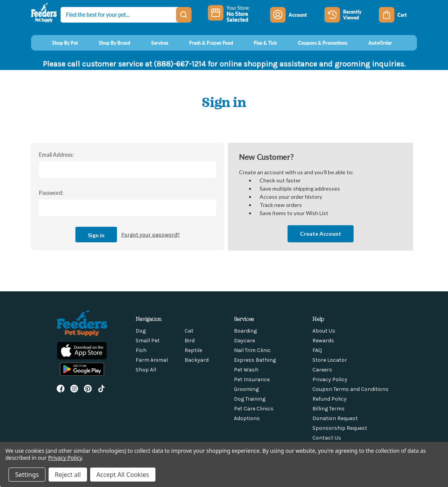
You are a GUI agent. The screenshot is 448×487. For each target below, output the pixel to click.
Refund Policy (329, 399)
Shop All (146, 370)
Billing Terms (329, 409)
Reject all (68, 475)
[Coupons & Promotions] (315, 43)
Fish (141, 350)
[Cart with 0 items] (398, 15)
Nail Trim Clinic (252, 350)
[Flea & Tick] (258, 43)
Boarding (245, 331)
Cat (189, 331)
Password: (51, 193)
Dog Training (250, 399)
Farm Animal (152, 360)
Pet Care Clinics (254, 409)
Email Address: (56, 154)
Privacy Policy (330, 379)
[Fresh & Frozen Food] (204, 43)
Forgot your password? (151, 235)
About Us (324, 331)
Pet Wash (246, 370)
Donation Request (335, 418)
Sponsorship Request (340, 428)
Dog (141, 331)
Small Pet (148, 341)
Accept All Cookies (123, 475)
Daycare (244, 341)
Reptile (193, 350)
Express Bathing (255, 360)
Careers (322, 370)
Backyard (197, 360)
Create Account (321, 234)
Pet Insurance (252, 379)
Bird (190, 341)
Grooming (246, 389)
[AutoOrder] (373, 43)
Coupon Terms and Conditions (350, 389)
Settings (27, 475)
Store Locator (330, 360)
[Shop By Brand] (107, 43)
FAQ (317, 350)
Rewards (323, 341)
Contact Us (327, 438)
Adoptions (247, 418)
